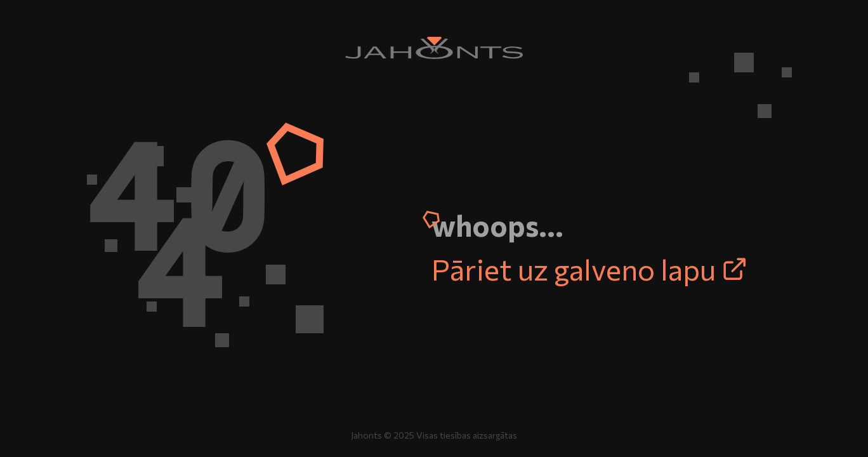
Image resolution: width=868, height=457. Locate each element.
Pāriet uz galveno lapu (589, 268)
